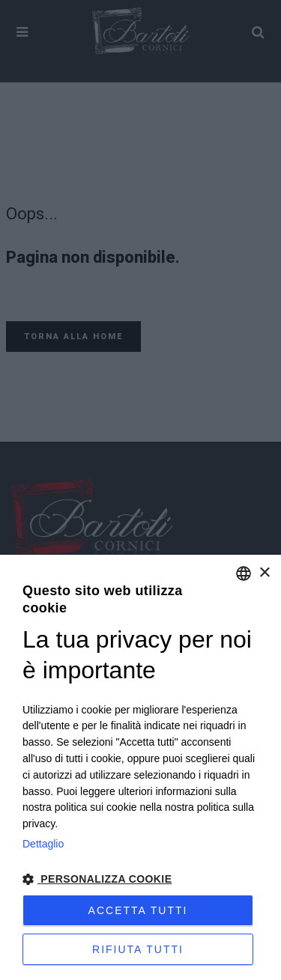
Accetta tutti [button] (138, 910)
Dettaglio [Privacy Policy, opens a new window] (43, 844)
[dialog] (140, 767)
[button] (140, 880)
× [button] (264, 573)
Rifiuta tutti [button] (138, 949)
